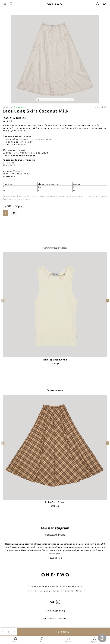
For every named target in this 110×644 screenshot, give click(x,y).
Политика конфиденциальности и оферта (49, 591)
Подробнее (55, 558)
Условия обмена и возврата (45, 586)
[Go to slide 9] (61, 100)
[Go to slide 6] (52, 100)
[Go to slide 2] (41, 100)
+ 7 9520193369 (55, 611)
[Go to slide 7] (55, 100)
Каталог (80, 591)
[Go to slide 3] (44, 100)
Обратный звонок (55, 618)
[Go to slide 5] (49, 100)
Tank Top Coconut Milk (55, 360)
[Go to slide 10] (64, 100)
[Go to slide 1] (38, 100)
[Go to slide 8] (58, 100)
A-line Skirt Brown (55, 502)
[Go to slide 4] (47, 100)
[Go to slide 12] (69, 100)
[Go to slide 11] (66, 100)
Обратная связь (73, 586)
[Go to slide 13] (72, 100)
